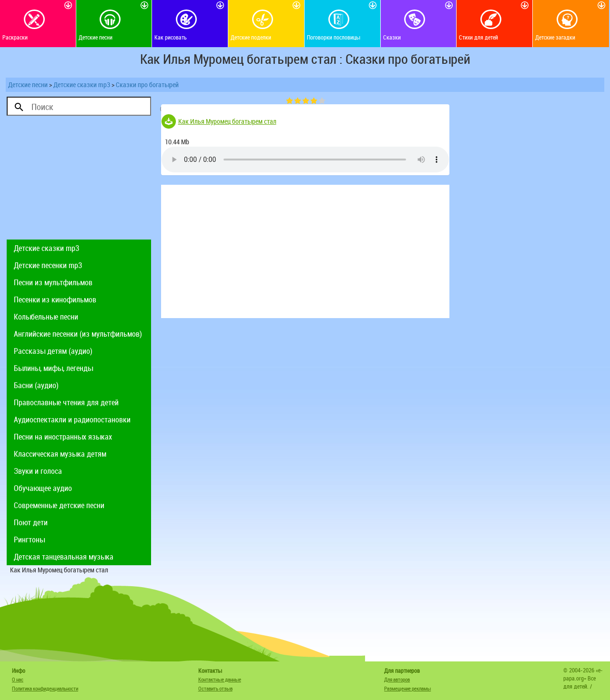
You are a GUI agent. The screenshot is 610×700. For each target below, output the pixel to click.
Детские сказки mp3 (82, 85)
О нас (18, 679)
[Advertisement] (79, 180)
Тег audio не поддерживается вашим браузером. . (305, 160)
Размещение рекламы (407, 688)
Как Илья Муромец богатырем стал (227, 121)
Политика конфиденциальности (45, 688)
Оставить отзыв (215, 688)
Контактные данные (220, 679)
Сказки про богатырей (147, 85)
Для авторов (397, 679)
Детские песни (28, 85)
